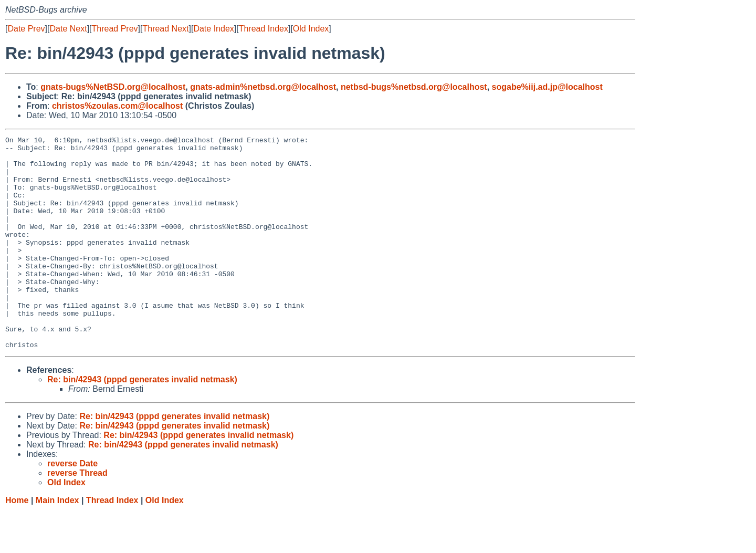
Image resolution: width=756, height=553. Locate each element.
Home (17, 543)
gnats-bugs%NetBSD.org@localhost (113, 87)
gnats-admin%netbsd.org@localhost (263, 87)
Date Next (68, 29)
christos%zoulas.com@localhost (117, 106)
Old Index (311, 29)
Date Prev (26, 29)
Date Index (213, 29)
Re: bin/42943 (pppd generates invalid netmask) (142, 422)
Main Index (57, 543)
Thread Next (165, 29)
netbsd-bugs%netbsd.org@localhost (414, 87)
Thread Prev (115, 29)
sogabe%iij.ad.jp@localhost (547, 87)
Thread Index (264, 29)
